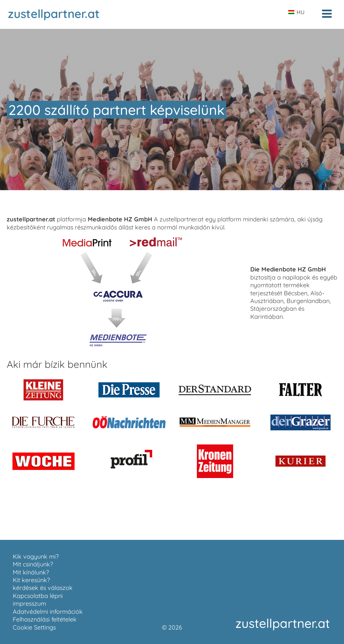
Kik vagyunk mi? (36, 556)
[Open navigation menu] (327, 14)
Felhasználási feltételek (45, 619)
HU (296, 12)
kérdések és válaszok (43, 588)
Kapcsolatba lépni (38, 596)
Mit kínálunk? (31, 572)
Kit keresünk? (31, 580)
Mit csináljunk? (33, 564)
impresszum (29, 604)
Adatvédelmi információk (48, 612)
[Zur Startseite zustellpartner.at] (54, 14)
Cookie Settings (34, 627)
